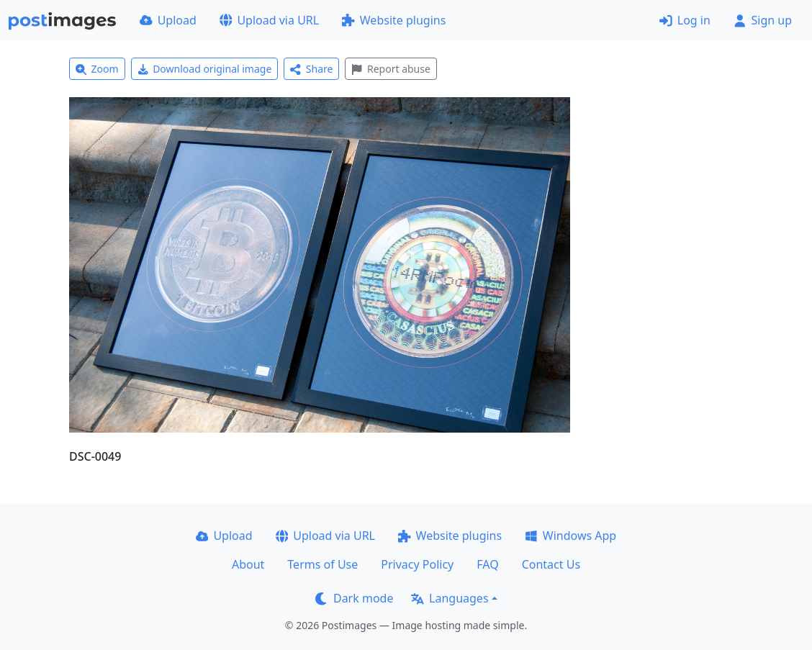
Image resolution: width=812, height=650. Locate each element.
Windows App (570, 536)
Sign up (763, 20)
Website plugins (394, 20)
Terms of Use (322, 564)
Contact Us (551, 564)
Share (311, 69)
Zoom (97, 69)
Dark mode (354, 598)
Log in (685, 20)
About (248, 564)
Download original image (205, 69)
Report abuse (391, 69)
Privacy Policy (417, 564)
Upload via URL (269, 20)
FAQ (487, 564)
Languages (450, 598)
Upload (168, 20)
